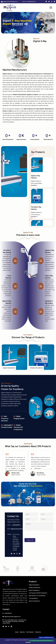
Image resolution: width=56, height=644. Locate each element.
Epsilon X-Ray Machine (34, 601)
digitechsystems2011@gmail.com (11, 2)
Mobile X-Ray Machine (34, 590)
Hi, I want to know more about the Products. (42, 641)
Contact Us (38, 632)
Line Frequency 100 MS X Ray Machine (38, 593)
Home (17, 632)
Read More (34, 185)
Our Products (30, 632)
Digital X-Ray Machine (34, 585)
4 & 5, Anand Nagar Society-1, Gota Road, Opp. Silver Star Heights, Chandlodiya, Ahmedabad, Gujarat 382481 (14, 621)
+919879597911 (16, 525)
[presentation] (36, 535)
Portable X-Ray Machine (35, 588)
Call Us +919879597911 (46, 638)
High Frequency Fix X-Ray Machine (37, 596)
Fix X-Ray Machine (33, 598)
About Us (22, 632)
